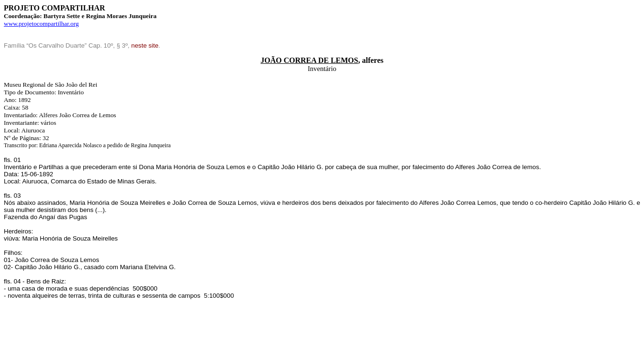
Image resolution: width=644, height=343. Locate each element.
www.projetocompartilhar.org (41, 24)
